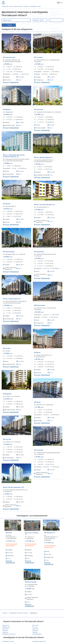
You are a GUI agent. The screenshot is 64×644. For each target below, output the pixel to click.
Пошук (10, 25)
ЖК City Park (7, 439)
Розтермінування (37, 634)
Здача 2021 (35, 629)
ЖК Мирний (7, 109)
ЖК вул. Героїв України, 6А (12, 299)
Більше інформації (11, 82)
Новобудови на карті (35, 6)
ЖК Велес (37, 353)
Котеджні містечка (18, 6)
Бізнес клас (35, 625)
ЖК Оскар (37, 402)
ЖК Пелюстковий (9, 252)
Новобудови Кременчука (39, 641)
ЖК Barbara (7, 204)
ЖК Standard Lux (50, 533)
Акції (11, 6)
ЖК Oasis (9, 533)
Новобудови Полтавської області (19, 613)
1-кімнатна (5, 631)
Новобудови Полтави (8, 641)
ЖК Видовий (7, 394)
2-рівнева (35, 632)
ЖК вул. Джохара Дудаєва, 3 (43, 157)
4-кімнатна (5, 632)
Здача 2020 (5, 629)
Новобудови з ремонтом (9, 634)
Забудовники (5, 6)
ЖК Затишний (39, 109)
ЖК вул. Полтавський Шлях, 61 (44, 205)
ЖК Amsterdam (39, 252)
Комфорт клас (6, 627)
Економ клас (6, 625)
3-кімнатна (35, 631)
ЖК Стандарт (38, 57)
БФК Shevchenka (40, 305)
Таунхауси (26, 6)
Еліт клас (35, 627)
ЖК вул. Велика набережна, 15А (13, 487)
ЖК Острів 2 (7, 348)
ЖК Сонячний (39, 450)
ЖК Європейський (9, 57)
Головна (5, 613)
